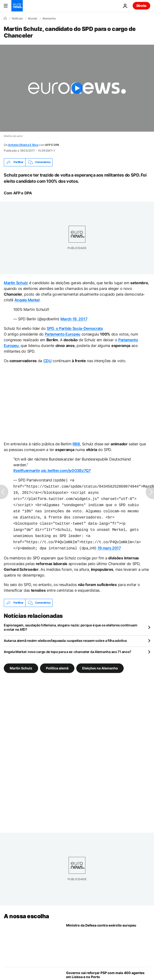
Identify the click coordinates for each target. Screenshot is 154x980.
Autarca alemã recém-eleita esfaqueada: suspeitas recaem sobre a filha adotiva (65, 635)
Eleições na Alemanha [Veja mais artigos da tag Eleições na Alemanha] (100, 662)
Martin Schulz (16, 283)
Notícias (17, 19)
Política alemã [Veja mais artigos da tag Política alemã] (57, 662)
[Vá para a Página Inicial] (17, 6)
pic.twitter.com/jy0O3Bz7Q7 (66, 471)
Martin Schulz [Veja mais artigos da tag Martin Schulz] (21, 662)
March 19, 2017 (74, 319)
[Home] (5, 18)
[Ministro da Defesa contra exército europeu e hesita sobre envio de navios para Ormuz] (108, 938)
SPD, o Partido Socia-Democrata (75, 328)
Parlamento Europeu (63, 334)
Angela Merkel (27, 300)
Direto (141, 6)
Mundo (33, 19)
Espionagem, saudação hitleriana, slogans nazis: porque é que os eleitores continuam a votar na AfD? (71, 622)
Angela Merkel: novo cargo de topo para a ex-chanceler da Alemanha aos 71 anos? (68, 646)
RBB (76, 444)
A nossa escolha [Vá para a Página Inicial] (26, 910)
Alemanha (49, 19)
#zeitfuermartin (27, 471)
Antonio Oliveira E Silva (23, 145)
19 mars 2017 (109, 543)
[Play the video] (77, 88)
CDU (48, 361)
